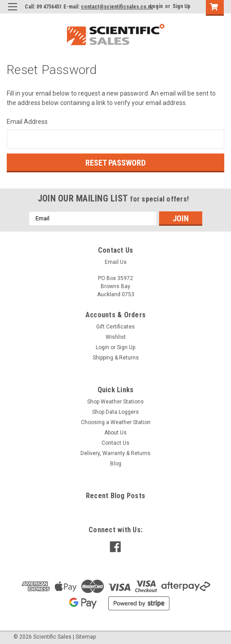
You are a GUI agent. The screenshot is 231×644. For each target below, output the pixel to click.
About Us (115, 433)
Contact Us (115, 443)
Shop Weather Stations (115, 402)
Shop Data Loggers (115, 412)
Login (156, 6)
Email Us (116, 262)
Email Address (27, 122)
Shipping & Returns (116, 358)
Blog (116, 464)
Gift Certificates (115, 327)
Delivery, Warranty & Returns (115, 453)
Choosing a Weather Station (116, 422)
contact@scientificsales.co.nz (117, 7)
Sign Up (182, 6)
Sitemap (86, 637)
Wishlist (116, 337)
